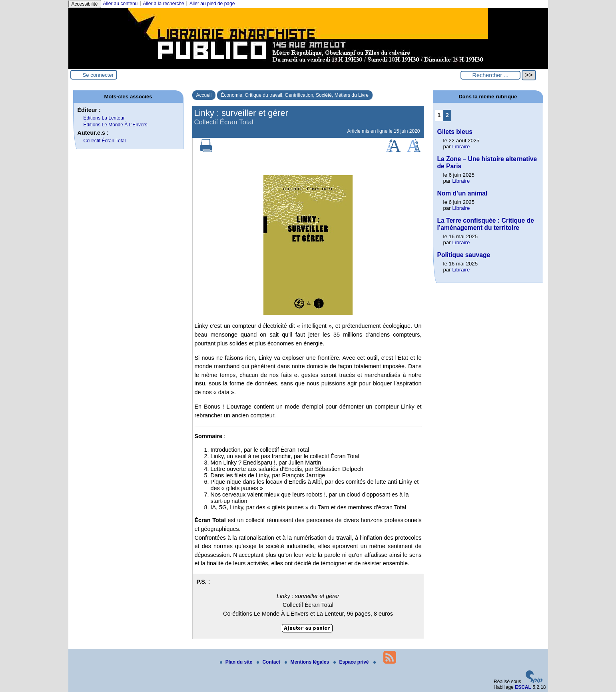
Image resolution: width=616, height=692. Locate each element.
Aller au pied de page (212, 4)
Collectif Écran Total (105, 141)
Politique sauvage (464, 255)
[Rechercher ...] (490, 75)
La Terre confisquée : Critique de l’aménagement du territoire (486, 224)
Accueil (204, 95)
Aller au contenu (121, 4)
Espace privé (352, 662)
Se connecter (98, 75)
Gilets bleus (455, 132)
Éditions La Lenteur (104, 118)
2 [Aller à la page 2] (447, 115)
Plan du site (237, 662)
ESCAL (523, 687)
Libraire (461, 147)
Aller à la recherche (163, 4)
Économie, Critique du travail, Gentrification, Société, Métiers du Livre (295, 95)
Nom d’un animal (462, 193)
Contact (269, 662)
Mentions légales (307, 662)
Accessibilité (85, 4)
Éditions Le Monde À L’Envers (116, 125)
